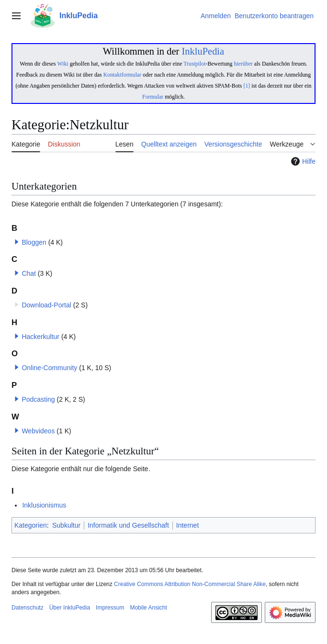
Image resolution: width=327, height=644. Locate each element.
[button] (17, 242)
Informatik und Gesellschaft (128, 525)
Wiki (62, 64)
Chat (29, 273)
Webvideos (38, 431)
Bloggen (34, 242)
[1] (247, 86)
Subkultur (66, 525)
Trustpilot (194, 64)
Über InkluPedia (70, 608)
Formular (153, 97)
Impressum (110, 608)
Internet (187, 525)
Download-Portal (46, 305)
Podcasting (38, 399)
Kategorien (31, 525)
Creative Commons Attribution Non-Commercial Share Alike (190, 584)
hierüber (243, 64)
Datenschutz (28, 608)
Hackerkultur (40, 337)
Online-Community (49, 368)
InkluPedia (203, 51)
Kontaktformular (123, 75)
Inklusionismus (44, 505)
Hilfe (302, 161)
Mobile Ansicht (148, 608)
